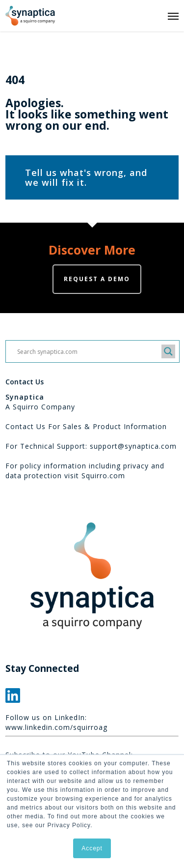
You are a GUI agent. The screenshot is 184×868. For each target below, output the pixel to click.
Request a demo (97, 279)
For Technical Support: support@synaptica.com (91, 446)
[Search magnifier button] (168, 351)
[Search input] (88, 351)
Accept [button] (92, 848)
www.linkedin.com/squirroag (56, 727)
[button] (173, 16)
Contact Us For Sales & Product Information (86, 426)
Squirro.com (103, 476)
